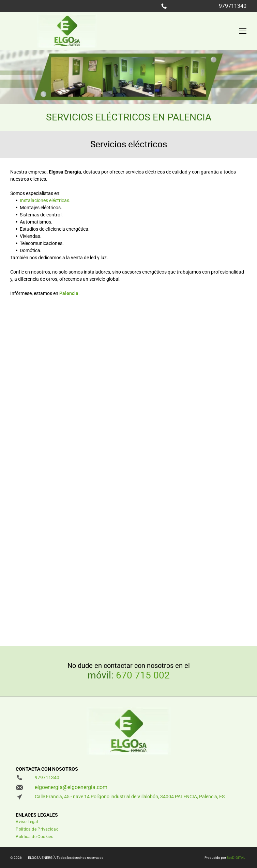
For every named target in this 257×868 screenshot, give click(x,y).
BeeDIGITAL (236, 858)
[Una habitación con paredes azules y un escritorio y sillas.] (69, 458)
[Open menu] (243, 31)
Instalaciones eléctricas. (45, 200)
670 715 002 (143, 675)
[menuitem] (105, 823)
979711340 (233, 6)
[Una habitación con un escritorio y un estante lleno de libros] (188, 458)
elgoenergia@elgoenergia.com (71, 787)
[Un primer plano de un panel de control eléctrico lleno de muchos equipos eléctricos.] (69, 577)
